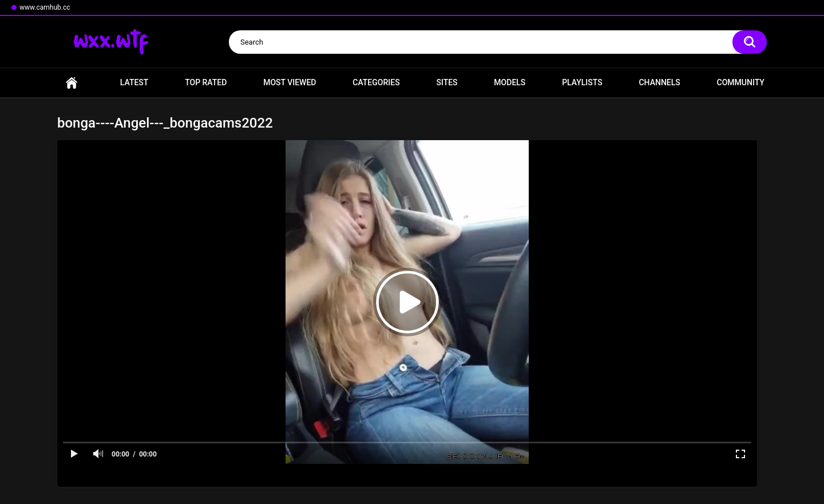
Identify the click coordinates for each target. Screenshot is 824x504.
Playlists (582, 82)
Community (741, 82)
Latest (134, 82)
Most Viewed (290, 82)
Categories (376, 82)
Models (510, 82)
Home (72, 83)
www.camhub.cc (45, 7)
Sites (447, 82)
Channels (659, 82)
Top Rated (206, 82)
